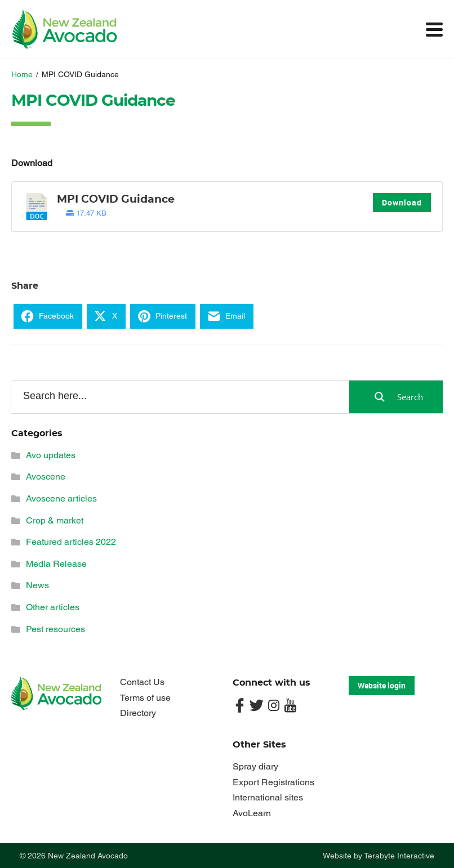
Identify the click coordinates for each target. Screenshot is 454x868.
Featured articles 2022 (71, 542)
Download (402, 202)
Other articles (53, 607)
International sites (268, 797)
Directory (138, 713)
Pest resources (55, 629)
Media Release (56, 564)
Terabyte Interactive (399, 856)
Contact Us (142, 682)
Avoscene (46, 476)
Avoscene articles (61, 498)
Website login (382, 685)
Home (22, 74)
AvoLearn (252, 813)
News (37, 585)
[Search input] (179, 396)
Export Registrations (273, 782)
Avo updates (51, 455)
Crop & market (55, 520)
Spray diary (255, 766)
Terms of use (145, 698)
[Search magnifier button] (396, 397)
